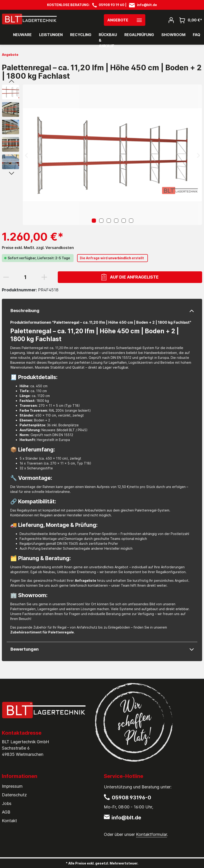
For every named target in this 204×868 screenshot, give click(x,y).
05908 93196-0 (131, 797)
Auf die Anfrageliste (130, 277)
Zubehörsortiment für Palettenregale (42, 632)
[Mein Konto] (171, 20)
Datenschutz (14, 795)
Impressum (12, 786)
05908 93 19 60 (112, 5)
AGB (6, 812)
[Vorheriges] (26, 155)
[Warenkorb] (189, 20)
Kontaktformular (151, 834)
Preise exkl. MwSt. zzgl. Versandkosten (38, 248)
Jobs (7, 803)
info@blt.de (147, 5)
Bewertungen (25, 649)
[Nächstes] (198, 155)
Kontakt (9, 821)
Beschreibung (25, 311)
